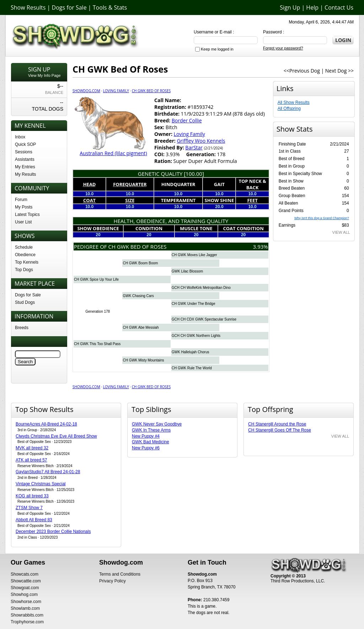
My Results (25, 174)
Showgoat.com (25, 588)
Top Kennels (27, 262)
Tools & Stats (110, 7)
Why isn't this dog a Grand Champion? (322, 218)
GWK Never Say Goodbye (157, 424)
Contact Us (339, 7)
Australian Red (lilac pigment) (113, 153)
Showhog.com (24, 594)
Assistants (25, 159)
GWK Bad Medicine (151, 442)
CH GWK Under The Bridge (194, 304)
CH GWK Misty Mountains (143, 360)
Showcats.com (25, 574)
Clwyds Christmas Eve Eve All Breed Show (56, 436)
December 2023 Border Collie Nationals (53, 532)
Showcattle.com (26, 581)
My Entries (25, 167)
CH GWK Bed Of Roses (151, 91)
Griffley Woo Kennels (201, 141)
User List (23, 222)
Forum (21, 200)
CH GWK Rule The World (192, 368)
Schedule (24, 247)
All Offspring (289, 109)
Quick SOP (25, 144)
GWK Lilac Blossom (187, 271)
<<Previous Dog (302, 71)
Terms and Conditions (120, 574)
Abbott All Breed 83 (34, 520)
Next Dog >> (339, 71)
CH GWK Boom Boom (140, 263)
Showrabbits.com (27, 615)
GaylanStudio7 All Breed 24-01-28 (48, 472)
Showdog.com (86, 91)
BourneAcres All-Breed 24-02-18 (46, 424)
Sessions (24, 152)
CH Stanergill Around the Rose (277, 424)
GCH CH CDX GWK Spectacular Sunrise (204, 319)
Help (312, 7)
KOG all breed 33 (32, 496)
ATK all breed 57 (31, 460)
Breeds (22, 328)
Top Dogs (24, 270)
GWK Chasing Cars (138, 296)
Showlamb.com (25, 608)
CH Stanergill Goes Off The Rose (280, 430)
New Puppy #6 (146, 448)
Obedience (25, 255)
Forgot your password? (283, 48)
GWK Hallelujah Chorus (191, 352)
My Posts (24, 207)
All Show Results (294, 102)
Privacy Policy (113, 581)
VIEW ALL (341, 232)
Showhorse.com (26, 602)
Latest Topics (27, 215)
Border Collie (187, 120)
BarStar (194, 147)
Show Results (28, 7)
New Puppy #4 (146, 436)
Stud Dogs (25, 302)
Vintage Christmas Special (41, 484)
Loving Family (116, 91)
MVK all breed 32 (32, 448)
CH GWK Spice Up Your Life (96, 279)
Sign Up (290, 7)
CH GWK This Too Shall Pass (97, 344)
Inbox (20, 137)
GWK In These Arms (151, 430)
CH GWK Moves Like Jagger (194, 255)
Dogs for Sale (69, 7)
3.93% (261, 247)
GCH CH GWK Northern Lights (196, 336)
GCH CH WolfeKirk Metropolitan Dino (201, 288)
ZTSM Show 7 (29, 508)
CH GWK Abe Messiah (141, 327)
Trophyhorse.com (27, 622)
